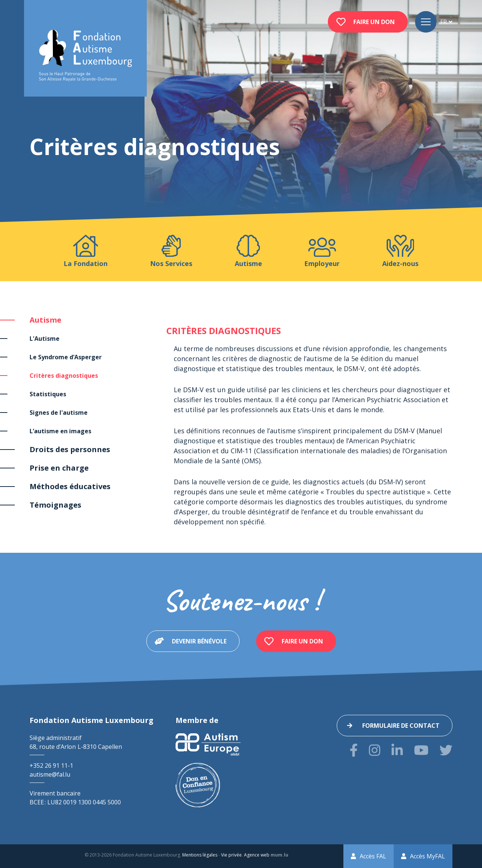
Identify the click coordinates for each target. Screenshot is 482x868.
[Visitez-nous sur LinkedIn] (397, 750)
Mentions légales (200, 855)
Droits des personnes (70, 449)
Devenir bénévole (199, 641)
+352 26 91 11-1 (51, 766)
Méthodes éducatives (70, 486)
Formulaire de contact (401, 726)
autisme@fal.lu (50, 774)
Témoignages (55, 505)
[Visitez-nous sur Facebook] (354, 750)
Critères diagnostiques (64, 376)
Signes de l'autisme (59, 413)
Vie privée (231, 855)
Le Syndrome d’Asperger (66, 357)
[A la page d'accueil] (85, 56)
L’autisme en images (60, 431)
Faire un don (374, 22)
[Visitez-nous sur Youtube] (421, 750)
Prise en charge (59, 468)
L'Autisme (45, 339)
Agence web (257, 855)
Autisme (45, 320)
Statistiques (48, 394)
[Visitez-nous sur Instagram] (375, 750)
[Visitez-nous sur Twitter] (446, 750)
